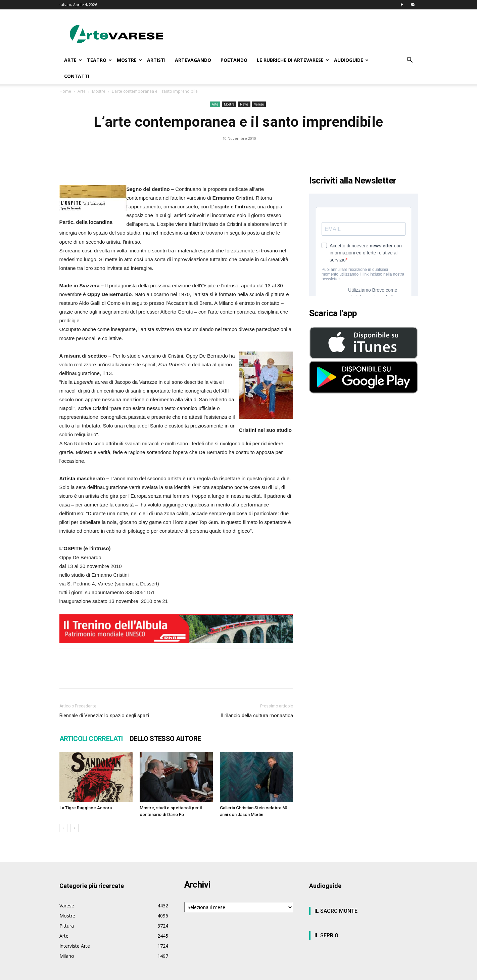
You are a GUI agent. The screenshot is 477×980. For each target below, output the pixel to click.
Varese (259, 104)
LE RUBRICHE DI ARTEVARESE (293, 60)
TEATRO (99, 60)
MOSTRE (129, 60)
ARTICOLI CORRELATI (91, 739)
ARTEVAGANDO (193, 60)
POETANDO (234, 60)
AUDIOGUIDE (351, 60)
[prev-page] (64, 828)
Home (65, 91)
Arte (82, 91)
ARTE (73, 60)
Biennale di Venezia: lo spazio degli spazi (104, 716)
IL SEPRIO (326, 935)
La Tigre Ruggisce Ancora (86, 808)
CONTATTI (77, 76)
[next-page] (74, 828)
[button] (410, 61)
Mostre (99, 91)
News (244, 104)
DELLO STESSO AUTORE (165, 739)
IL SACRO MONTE (336, 911)
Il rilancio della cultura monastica (257, 716)
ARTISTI (156, 60)
